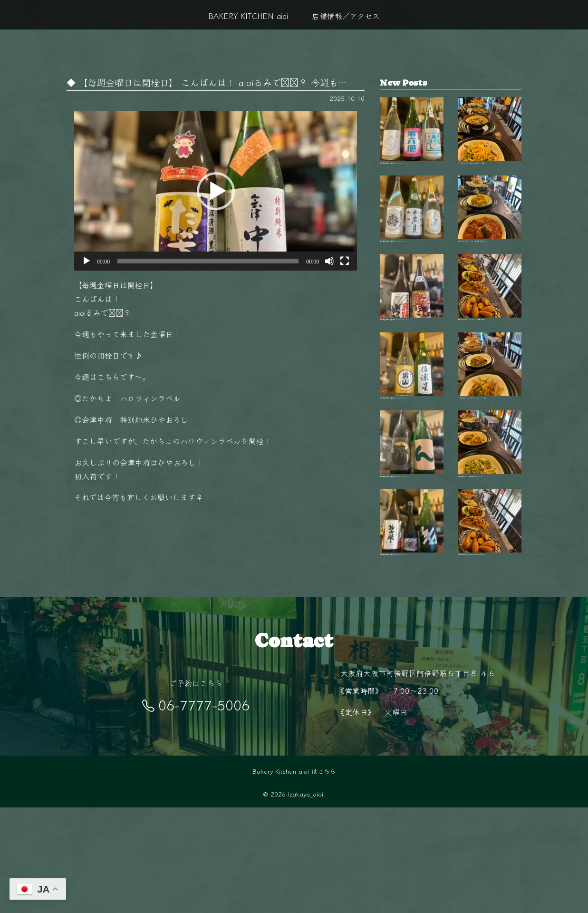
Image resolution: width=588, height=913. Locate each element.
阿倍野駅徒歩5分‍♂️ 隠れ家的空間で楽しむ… (490, 619)
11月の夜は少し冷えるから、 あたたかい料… (490, 427)
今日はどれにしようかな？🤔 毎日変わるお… (490, 235)
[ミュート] (329, 261)
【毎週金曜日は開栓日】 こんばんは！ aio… (412, 139)
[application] (216, 191)
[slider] (208, 261)
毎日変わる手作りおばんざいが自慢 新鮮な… (490, 331)
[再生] (87, 261)
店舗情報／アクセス (346, 16)
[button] (216, 191)
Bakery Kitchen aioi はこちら (294, 877)
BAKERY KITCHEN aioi (248, 16)
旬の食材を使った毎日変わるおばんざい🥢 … (490, 524)
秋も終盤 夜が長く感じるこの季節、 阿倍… (490, 139)
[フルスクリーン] (345, 261)
